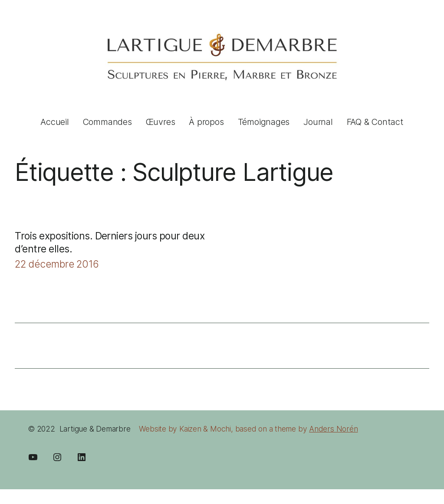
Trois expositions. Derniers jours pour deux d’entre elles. (110, 242)
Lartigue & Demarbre (95, 429)
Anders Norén (333, 429)
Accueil (54, 122)
